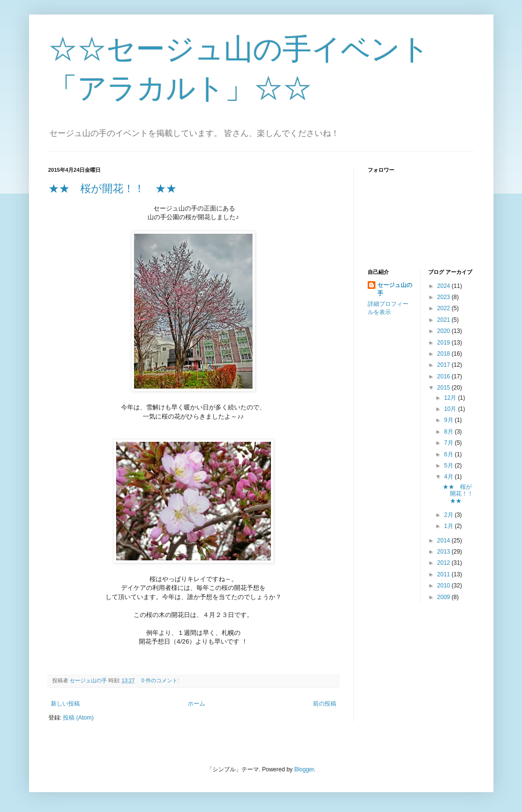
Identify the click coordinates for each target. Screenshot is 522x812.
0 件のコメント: (161, 680)
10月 (451, 409)
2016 (445, 376)
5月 (449, 466)
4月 (449, 477)
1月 (449, 526)
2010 (445, 586)
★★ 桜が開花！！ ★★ (112, 188)
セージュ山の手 (395, 289)
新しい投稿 (65, 704)
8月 (449, 432)
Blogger (304, 769)
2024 (445, 286)
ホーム (196, 704)
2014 (445, 541)
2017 (445, 365)
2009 (445, 597)
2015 (445, 388)
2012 (445, 563)
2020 (445, 331)
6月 (449, 454)
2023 (445, 297)
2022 (445, 308)
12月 (451, 398)
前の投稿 (325, 704)
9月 (449, 420)
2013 (445, 552)
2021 (445, 320)
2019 (445, 343)
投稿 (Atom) (78, 718)
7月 (449, 443)
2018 (445, 354)
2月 (449, 515)
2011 (445, 574)
